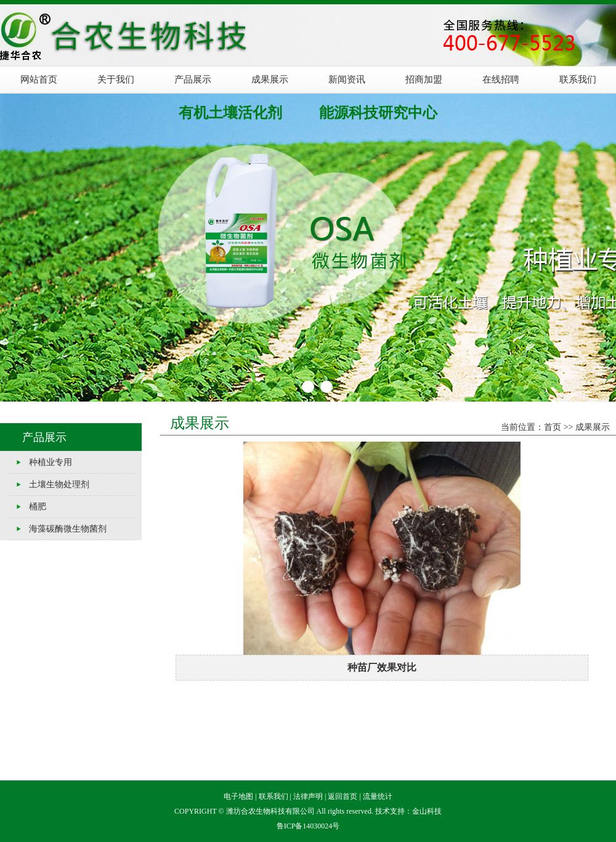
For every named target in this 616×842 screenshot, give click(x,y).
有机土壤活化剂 (230, 113)
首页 (553, 427)
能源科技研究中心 (378, 113)
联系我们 (578, 79)
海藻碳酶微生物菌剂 (68, 529)
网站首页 (39, 79)
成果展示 (270, 79)
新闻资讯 (347, 79)
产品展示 (193, 79)
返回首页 (342, 796)
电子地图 (238, 796)
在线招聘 (501, 79)
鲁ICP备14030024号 (308, 826)
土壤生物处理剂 (59, 484)
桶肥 (38, 507)
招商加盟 (424, 79)
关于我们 (116, 79)
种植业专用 (51, 462)
